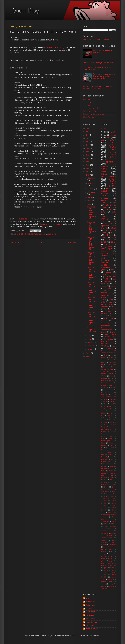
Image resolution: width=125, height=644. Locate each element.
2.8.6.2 (112, 404)
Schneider (107, 367)
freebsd (104, 381)
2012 (88, 175)
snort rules (108, 223)
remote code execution (109, 565)
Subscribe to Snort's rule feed (94, 114)
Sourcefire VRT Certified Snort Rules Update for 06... (92, 213)
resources (104, 395)
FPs (106, 448)
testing (111, 584)
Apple (114, 334)
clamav (104, 300)
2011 (88, 353)
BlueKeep (113, 422)
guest (114, 542)
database (108, 281)
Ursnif (114, 522)
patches (108, 390)
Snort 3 (104, 228)
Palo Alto (113, 485)
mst (112, 552)
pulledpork (105, 297)
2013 (88, 172)
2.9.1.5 (113, 307)
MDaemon (104, 478)
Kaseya (111, 471)
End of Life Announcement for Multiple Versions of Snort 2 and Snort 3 (98, 87)
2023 (88, 138)
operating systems (107, 556)
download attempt (107, 538)
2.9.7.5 (113, 221)
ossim (106, 388)
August (91, 197)
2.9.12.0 (112, 179)
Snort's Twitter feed (91, 108)
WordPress (105, 346)
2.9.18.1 (104, 408)
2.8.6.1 (113, 270)
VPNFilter (104, 376)
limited (113, 385)
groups (111, 381)
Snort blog (107, 515)
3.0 (103, 140)
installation (105, 385)
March (90, 342)
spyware (104, 582)
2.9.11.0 (112, 155)
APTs (103, 415)
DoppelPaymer (106, 441)
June (90, 204)
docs (108, 235)
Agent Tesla (106, 418)
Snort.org (87, 105)
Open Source (111, 365)
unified (106, 401)
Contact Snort (88, 100)
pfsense (104, 561)
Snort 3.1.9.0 (112, 512)
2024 (88, 135)
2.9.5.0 (108, 244)
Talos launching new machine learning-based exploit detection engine (104, 76)
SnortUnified (105, 522)
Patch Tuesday (108, 318)
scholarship (111, 277)
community (105, 198)
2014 (88, 168)
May (90, 336)
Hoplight (104, 457)
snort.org (105, 219)
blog (111, 300)
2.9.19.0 (111, 408)
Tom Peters (90, 625)
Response (105, 344)
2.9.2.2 (29, 234)
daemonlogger (108, 535)
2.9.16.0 (104, 265)
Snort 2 (104, 321)
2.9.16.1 (113, 332)
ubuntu (113, 399)
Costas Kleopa (91, 605)
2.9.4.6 (104, 174)
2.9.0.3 (104, 291)
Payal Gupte (90, 615)
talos (113, 135)
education (104, 540)
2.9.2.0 (113, 237)
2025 (88, 132)
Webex (114, 524)
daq (114, 279)
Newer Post (16, 243)
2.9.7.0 (108, 189)
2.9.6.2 (113, 150)
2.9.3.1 (104, 169)
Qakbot (106, 487)
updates (50, 234)
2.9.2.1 (23, 234)
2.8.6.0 (105, 404)
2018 (88, 155)
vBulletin (111, 586)
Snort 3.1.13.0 (106, 498)
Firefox (103, 450)
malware (111, 302)
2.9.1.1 (104, 258)
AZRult (111, 415)
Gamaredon (112, 450)
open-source (108, 348)
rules (40, 234)
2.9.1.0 (104, 233)
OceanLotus (105, 482)
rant (103, 563)
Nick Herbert (90, 612)
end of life (105, 307)
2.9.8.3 (113, 142)
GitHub (104, 455)
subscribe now (25, 219)
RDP (108, 489)
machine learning (107, 549)
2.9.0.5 (104, 221)
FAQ (105, 309)
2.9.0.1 (104, 332)
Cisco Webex (105, 432)
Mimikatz (104, 480)
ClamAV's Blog (89, 117)
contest (110, 304)
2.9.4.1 (113, 242)
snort (44, 234)
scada (114, 212)
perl (112, 559)
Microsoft (105, 263)
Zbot (105, 526)
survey (103, 584)
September (92, 192)
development (107, 162)
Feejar (112, 448)
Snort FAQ (87, 102)
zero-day (104, 589)
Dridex (103, 443)
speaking (108, 311)
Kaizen (103, 471)
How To (104, 362)
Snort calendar (107, 371)
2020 (88, 148)
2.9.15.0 (108, 214)
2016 (88, 162)
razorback (104, 392)
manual (113, 309)
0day (112, 355)
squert (111, 582)
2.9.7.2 (108, 230)
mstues (104, 200)
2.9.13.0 (112, 186)
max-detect (105, 552)
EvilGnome (105, 445)
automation (105, 531)
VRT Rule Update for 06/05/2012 (92, 330)
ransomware (106, 325)
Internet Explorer (107, 462)
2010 (88, 356)
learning (111, 547)
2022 (88, 142)
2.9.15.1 (108, 240)
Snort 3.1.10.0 (111, 494)
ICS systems (108, 339)
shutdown (112, 568)
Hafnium (111, 455)
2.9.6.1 (108, 210)
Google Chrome (107, 360)
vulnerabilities (106, 267)
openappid (105, 226)
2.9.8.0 (104, 196)
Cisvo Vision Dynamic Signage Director (109, 434)
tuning (103, 314)
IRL (112, 459)
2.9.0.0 (104, 274)
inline (105, 545)
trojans (104, 586)
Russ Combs (90, 619)
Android (104, 420)
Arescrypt (104, 422)
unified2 (113, 401)
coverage (113, 533)
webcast (113, 286)
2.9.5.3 (104, 242)
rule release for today (55, 47)
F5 (102, 448)
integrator (113, 545)
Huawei (111, 457)
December (91, 178)
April (90, 339)
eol (115, 203)
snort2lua (111, 579)
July (89, 201)
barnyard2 (105, 293)
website (108, 288)
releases (110, 563)
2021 (88, 145)
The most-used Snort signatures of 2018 (98, 63)
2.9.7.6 (113, 147)
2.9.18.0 (106, 334)
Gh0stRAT (108, 452)
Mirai (112, 480)
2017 (88, 158)
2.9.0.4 (107, 279)
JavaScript (104, 466)
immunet (104, 383)
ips (104, 547)
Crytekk (104, 438)
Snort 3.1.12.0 (108, 496)
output (113, 388)
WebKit (111, 376)
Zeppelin (113, 526)
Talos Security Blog (90, 111)
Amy (87, 598)
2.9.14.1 (104, 203)
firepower (106, 542)
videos (106, 355)
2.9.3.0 (108, 205)
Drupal (111, 443)
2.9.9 (103, 411)
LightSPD (104, 341)
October (91, 189)
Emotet (111, 358)
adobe (108, 272)
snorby (106, 570)
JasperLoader (105, 464)
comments (105, 533)
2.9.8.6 (113, 181)
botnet (111, 378)
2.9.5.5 (113, 233)
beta (103, 304)
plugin (111, 561)
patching (104, 559)
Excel (112, 445)
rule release (109, 176)
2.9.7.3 (104, 237)
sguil (105, 568)
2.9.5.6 (113, 157)
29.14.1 (104, 413)
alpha (103, 302)
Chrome (107, 337)
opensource (105, 295)
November (92, 183)
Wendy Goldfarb (92, 629)
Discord (111, 438)
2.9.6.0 (113, 207)
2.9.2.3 (35, 234)
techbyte (104, 399)
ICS (114, 337)
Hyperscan (105, 459)
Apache (111, 420)
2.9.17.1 (111, 406)
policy (103, 351)
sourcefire (105, 260)
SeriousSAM (105, 492)
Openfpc (104, 485)
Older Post (72, 243)
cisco (114, 274)
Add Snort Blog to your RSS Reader (96, 40)
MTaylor (89, 609)
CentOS (104, 358)
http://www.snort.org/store (50, 224)
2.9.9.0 (113, 140)
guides (104, 270)
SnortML (104, 374)
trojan (114, 353)
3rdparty (111, 413)
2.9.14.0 (104, 316)
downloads (105, 284)
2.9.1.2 (18, 234)
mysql (103, 554)
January (91, 349)
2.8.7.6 (103, 406)
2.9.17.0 (113, 316)
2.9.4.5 (104, 251)
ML (112, 478)
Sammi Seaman (91, 622)
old (111, 554)
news (114, 346)
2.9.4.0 (104, 207)
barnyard (104, 378)
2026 (88, 128)
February (91, 346)
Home (44, 243)
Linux (111, 475)
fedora (114, 540)
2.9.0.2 (111, 314)
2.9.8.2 (104, 217)
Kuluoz (104, 473)
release (104, 172)
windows (105, 193)
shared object (107, 249)
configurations (107, 246)
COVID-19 (106, 425)
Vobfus (106, 524)
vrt (55, 234)
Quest (114, 487)
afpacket (108, 529)
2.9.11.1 (112, 145)
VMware (111, 374)
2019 (88, 152)
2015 (88, 165)
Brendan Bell (90, 602)
